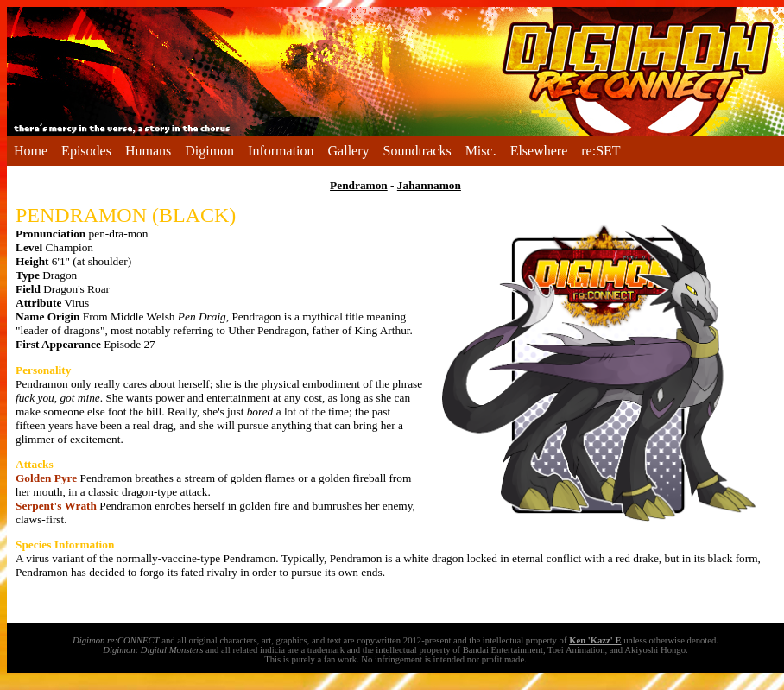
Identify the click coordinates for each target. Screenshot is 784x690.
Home (31, 151)
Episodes (86, 151)
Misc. (481, 151)
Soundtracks (417, 151)
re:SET (601, 151)
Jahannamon (429, 185)
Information (281, 151)
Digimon (209, 151)
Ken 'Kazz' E (595, 640)
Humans (148, 151)
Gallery (349, 151)
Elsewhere (539, 151)
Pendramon (359, 185)
